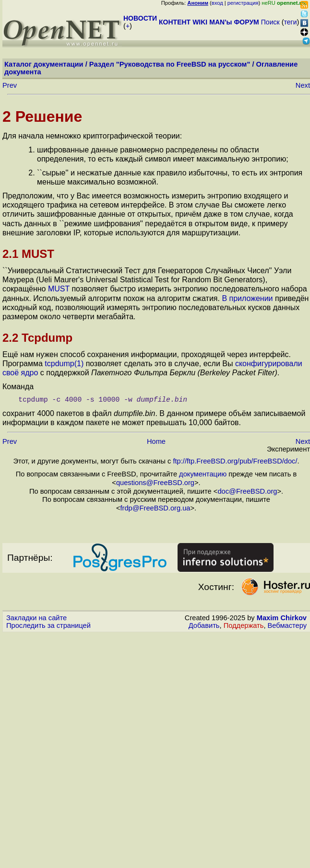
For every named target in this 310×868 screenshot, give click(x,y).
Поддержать (244, 625)
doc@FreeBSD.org (247, 491)
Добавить (204, 625)
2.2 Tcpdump (37, 338)
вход (217, 3)
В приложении (247, 298)
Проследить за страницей (48, 625)
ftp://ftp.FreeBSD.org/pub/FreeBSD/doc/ (235, 461)
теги (291, 22)
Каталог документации (44, 64)
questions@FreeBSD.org (155, 483)
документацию (203, 474)
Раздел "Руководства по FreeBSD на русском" (170, 64)
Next (303, 85)
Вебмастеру (287, 625)
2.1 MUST (28, 254)
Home (156, 441)
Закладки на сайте (36, 618)
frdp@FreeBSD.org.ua (155, 508)
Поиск (270, 22)
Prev (10, 85)
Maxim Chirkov (282, 618)
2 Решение (42, 116)
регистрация (243, 3)
